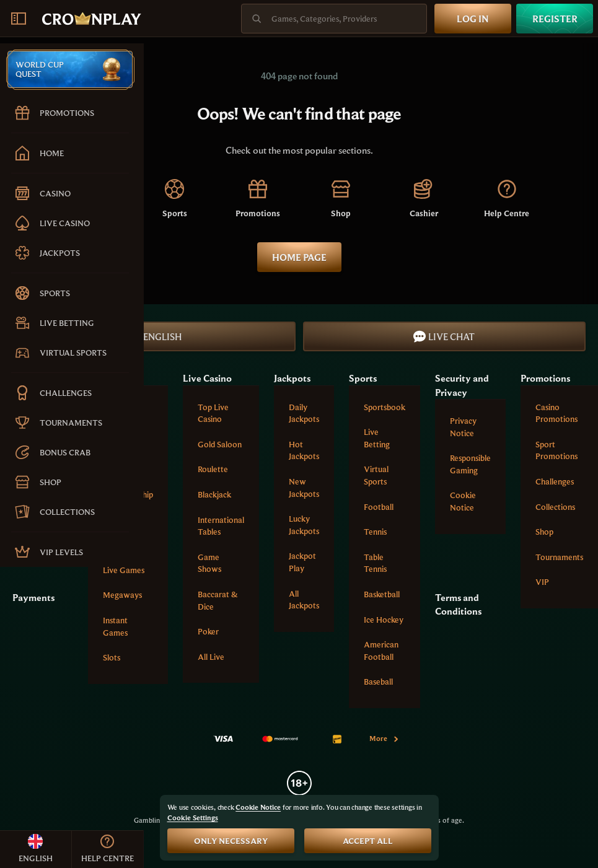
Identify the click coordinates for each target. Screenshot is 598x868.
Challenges (555, 481)
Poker (208, 631)
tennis (375, 532)
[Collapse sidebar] (19, 19)
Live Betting (377, 438)
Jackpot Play (302, 562)
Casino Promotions (556, 413)
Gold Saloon (220, 444)
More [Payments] (385, 738)
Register (555, 19)
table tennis (375, 563)
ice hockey (384, 620)
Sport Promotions (556, 450)
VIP (542, 582)
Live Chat (444, 336)
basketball (382, 594)
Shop (544, 532)
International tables (221, 526)
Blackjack (214, 494)
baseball (378, 682)
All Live (211, 657)
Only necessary (231, 841)
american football (381, 651)
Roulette (213, 469)
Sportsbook (385, 407)
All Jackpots (304, 600)
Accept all (368, 841)
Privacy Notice (463, 427)
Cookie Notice (463, 501)
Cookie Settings (193, 818)
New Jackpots (304, 488)
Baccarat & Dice (218, 600)
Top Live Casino (213, 413)
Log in (473, 19)
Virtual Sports (376, 475)
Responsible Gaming (470, 464)
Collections (555, 507)
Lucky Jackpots (304, 525)
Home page (299, 257)
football (379, 507)
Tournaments (559, 557)
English (154, 336)
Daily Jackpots (304, 413)
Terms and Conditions (458, 604)
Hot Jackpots (304, 450)
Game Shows (209, 563)
